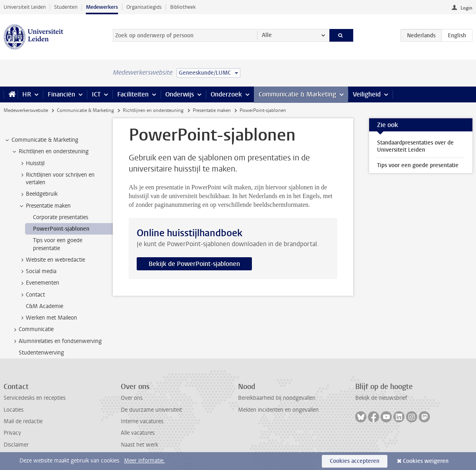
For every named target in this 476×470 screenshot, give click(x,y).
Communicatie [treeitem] (32, 329)
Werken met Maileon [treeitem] (48, 318)
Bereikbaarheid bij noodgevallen (277, 398)
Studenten (66, 7)
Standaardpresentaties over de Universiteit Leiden (415, 146)
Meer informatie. (144, 461)
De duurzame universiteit (151, 410)
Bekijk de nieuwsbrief (381, 398)
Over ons (132, 398)
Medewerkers (102, 7)
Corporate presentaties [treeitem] (61, 217)
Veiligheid (367, 94)
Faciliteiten (133, 94)
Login (466, 8)
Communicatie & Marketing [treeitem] (41, 140)
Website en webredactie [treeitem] (52, 260)
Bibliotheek (183, 7)
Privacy (12, 433)
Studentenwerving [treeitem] (41, 353)
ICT (96, 94)
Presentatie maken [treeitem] (45, 206)
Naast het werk (139, 445)
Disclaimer (16, 445)
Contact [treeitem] (32, 295)
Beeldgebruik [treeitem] (38, 194)
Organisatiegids (144, 7)
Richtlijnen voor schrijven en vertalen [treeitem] (56, 179)
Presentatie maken (212, 110)
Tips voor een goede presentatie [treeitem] (58, 244)
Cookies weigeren (426, 461)
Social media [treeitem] (37, 272)
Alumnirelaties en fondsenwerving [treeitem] (56, 341)
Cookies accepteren (355, 461)
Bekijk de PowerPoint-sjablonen (194, 264)
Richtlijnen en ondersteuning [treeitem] (50, 152)
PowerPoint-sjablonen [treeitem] (61, 229)
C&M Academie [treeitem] (45, 306)
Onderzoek (226, 94)
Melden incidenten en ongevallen (278, 410)
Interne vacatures (142, 421)
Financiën (61, 94)
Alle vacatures (138, 433)
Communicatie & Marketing (297, 94)
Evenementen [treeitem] (39, 283)
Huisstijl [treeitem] (31, 164)
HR (27, 94)
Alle (267, 35)
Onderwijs (180, 94)
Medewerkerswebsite (26, 110)
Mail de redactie (23, 421)
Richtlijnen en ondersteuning (153, 110)
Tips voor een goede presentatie (418, 165)
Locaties (14, 410)
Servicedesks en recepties (35, 398)
